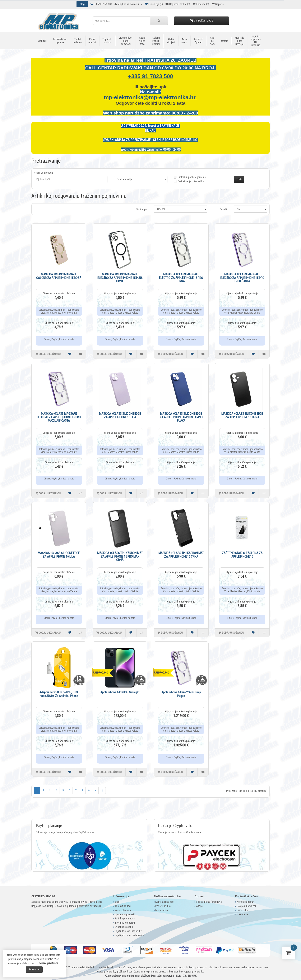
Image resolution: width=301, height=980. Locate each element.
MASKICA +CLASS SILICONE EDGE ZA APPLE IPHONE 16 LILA (59, 555)
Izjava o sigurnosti (125, 914)
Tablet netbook (77, 41)
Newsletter (243, 914)
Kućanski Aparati (198, 41)
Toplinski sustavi (107, 41)
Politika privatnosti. (49, 963)
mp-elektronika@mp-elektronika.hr (151, 97)
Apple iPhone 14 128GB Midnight (120, 692)
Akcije (199, 906)
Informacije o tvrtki (125, 923)
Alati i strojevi (171, 41)
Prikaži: (224, 209)
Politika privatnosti (125, 918)
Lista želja (242, 910)
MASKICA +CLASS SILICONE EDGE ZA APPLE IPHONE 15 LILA (120, 415)
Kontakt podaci (123, 906)
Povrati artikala (163, 906)
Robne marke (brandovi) (209, 902)
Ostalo (225, 41)
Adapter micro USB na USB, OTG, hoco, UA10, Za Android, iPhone (59, 694)
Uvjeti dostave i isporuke (128, 931)
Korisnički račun (246, 902)
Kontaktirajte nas (164, 902)
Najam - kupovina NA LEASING (256, 41)
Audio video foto (142, 41)
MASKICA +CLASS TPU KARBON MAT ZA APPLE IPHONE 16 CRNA (181, 555)
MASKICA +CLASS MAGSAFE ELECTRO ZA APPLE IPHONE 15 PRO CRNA (181, 278)
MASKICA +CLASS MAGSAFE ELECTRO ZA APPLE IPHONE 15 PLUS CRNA (120, 278)
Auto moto (184, 41)
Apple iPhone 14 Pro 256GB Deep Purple (181, 694)
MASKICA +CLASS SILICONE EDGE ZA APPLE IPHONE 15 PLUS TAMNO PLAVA (181, 417)
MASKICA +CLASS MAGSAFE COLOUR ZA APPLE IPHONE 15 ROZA (59, 276)
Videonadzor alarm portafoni (126, 41)
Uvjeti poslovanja (124, 927)
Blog (117, 902)
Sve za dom (212, 41)
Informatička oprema (60, 41)
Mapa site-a (162, 910)
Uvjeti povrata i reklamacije (129, 935)
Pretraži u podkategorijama (190, 180)
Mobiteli (42, 41)
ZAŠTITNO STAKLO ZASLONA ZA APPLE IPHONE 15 (242, 555)
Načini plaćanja (123, 910)
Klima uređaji (92, 41)
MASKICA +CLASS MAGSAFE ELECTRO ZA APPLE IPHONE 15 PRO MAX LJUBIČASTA (59, 417)
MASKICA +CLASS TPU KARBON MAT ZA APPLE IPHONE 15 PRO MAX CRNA (120, 556)
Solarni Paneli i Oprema (156, 41)
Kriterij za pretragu (43, 173)
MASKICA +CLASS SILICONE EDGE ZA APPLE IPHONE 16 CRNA (242, 415)
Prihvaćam (34, 970)
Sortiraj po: (142, 209)
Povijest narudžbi (246, 906)
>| (102, 790)
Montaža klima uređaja (239, 41)
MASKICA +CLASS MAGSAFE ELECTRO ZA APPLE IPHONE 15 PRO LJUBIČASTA (242, 278)
